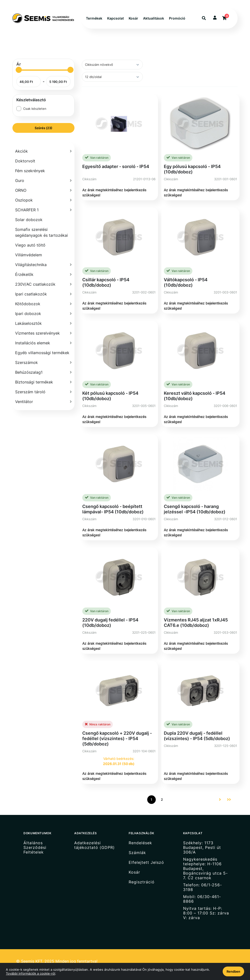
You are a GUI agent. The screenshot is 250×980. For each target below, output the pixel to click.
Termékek (94, 18)
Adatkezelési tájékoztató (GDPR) (94, 845)
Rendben (233, 971)
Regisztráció (142, 882)
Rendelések (140, 843)
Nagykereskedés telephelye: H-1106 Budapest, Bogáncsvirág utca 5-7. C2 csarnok (205, 869)
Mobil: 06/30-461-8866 (202, 899)
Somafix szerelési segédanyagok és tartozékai (42, 232)
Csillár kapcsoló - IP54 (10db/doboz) (106, 282)
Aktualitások (154, 18)
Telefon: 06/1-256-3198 (203, 887)
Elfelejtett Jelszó (146, 862)
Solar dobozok (29, 220)
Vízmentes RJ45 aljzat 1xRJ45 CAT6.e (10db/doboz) (196, 623)
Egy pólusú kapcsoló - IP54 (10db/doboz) (192, 169)
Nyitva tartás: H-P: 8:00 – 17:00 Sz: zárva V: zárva (206, 913)
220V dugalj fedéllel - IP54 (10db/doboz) (110, 623)
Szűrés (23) (43, 128)
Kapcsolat (115, 18)
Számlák (137, 853)
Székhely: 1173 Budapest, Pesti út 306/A (202, 847)
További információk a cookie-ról (31, 973)
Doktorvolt (25, 161)
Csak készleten (35, 109)
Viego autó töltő (30, 245)
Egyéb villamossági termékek (42, 353)
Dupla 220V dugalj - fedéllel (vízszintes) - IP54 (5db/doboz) (197, 736)
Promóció (177, 18)
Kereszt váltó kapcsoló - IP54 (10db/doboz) (195, 396)
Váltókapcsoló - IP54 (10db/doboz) (186, 282)
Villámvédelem (29, 255)
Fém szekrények (30, 171)
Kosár (133, 18)
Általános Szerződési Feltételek (35, 847)
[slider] (19, 70)
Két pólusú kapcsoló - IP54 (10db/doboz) (110, 396)
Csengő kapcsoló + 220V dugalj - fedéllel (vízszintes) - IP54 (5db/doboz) (117, 738)
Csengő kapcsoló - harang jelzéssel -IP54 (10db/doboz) (195, 509)
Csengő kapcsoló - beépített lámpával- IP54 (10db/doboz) (113, 509)
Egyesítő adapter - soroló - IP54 (116, 166)
